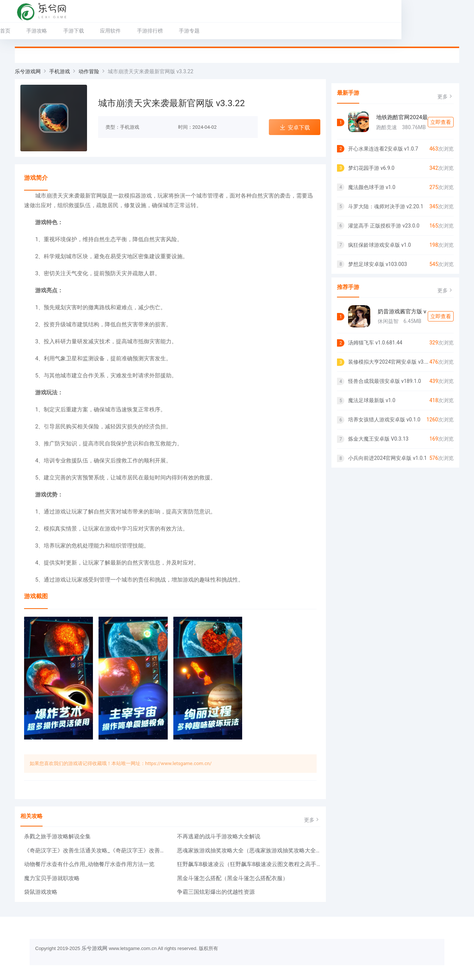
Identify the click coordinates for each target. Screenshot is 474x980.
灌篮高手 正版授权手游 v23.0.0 (384, 226)
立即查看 (441, 122)
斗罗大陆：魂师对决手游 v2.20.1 (386, 206)
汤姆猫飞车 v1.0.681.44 (375, 343)
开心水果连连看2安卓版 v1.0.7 (383, 149)
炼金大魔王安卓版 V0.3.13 (378, 439)
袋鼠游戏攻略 (41, 892)
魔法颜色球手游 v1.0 (372, 187)
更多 (312, 820)
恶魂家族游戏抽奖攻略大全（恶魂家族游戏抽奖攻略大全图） (249, 851)
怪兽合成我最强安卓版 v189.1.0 (385, 381)
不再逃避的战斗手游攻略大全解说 (219, 836)
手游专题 (204, 31)
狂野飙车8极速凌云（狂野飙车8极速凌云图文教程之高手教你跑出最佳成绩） (249, 864)
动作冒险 (89, 71)
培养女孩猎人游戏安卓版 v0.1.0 (384, 420)
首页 (20, 31)
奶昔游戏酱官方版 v (402, 311)
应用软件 (125, 31)
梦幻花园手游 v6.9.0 (371, 168)
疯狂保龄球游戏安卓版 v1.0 (380, 245)
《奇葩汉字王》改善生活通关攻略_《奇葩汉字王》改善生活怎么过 (96, 851)
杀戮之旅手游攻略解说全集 (57, 836)
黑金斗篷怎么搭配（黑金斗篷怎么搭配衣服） (233, 878)
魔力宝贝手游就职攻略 (52, 878)
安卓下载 (295, 127)
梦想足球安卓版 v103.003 (378, 264)
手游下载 (89, 31)
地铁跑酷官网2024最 (402, 117)
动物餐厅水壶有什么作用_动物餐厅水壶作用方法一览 (89, 864)
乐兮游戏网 (28, 71)
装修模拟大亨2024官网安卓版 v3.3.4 (389, 362)
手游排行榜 (165, 31)
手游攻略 (51, 31)
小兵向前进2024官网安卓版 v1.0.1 (388, 458)
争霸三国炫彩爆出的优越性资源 (216, 892)
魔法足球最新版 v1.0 (372, 400)
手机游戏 (60, 71)
